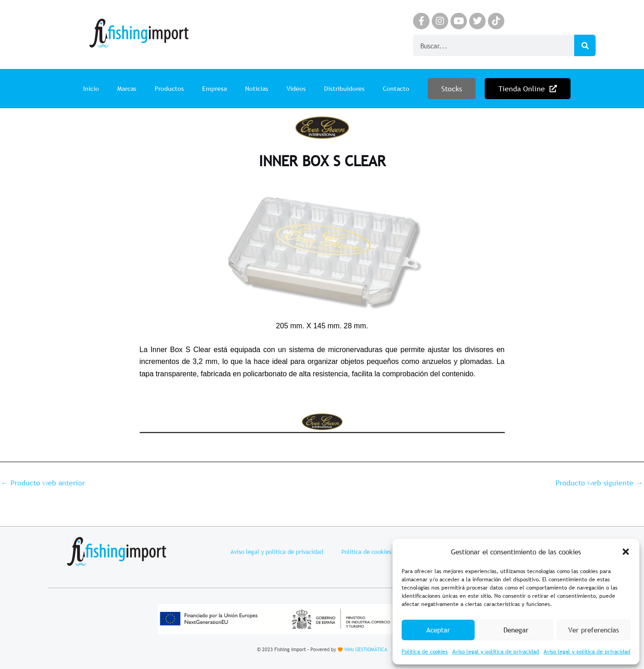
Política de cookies (425, 652)
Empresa (215, 89)
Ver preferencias (594, 630)
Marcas (127, 89)
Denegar (516, 630)
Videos (296, 89)
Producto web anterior (43, 483)
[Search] (585, 45)
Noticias (257, 89)
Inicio (91, 89)
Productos (169, 89)
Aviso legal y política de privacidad (496, 652)
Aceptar (438, 630)
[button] (626, 552)
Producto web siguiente (599, 483)
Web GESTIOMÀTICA (366, 649)
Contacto (396, 89)
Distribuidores (344, 89)
